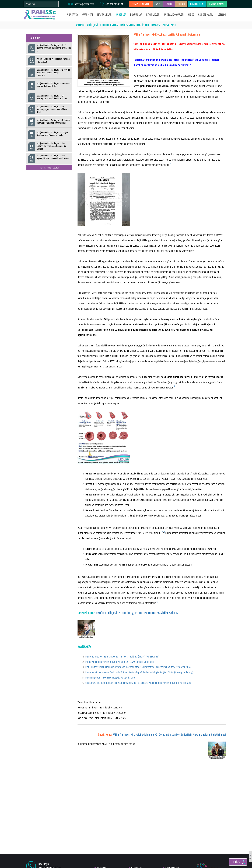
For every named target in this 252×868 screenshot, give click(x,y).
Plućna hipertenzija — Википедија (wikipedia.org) (110, 678)
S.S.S (158, 4)
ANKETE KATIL (205, 15)
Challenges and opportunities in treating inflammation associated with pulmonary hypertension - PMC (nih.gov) (138, 683)
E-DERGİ (181, 4)
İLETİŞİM (221, 15)
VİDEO (191, 15)
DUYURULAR (136, 15)
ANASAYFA (72, 15)
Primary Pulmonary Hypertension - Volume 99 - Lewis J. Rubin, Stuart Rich (120, 662)
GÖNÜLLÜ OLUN (197, 4)
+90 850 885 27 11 (114, 4)
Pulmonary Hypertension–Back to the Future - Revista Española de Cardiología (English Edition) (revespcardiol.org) (139, 672)
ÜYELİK (169, 4)
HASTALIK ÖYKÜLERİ (174, 15)
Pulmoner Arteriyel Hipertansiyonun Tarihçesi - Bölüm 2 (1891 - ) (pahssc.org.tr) (122, 657)
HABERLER (121, 15)
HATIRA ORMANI (217, 4)
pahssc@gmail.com (84, 4)
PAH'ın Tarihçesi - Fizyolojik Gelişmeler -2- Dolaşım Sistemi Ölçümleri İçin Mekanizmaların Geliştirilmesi (169, 735)
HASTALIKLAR (104, 15)
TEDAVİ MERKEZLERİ (141, 4)
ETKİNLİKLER (153, 15)
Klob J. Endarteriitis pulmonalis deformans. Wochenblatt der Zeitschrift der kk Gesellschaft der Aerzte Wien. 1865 (138, 667)
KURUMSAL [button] (88, 15)
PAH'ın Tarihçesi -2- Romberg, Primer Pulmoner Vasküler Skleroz (137, 613)
